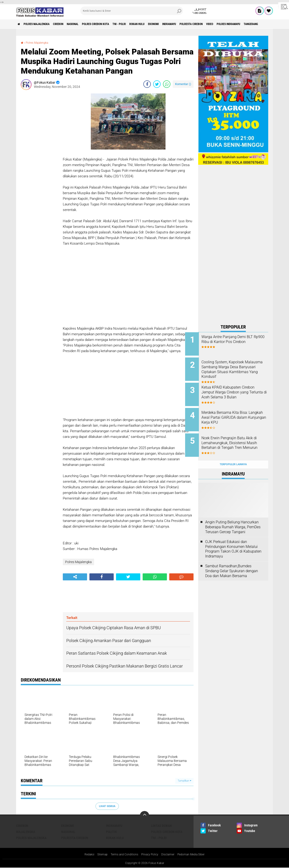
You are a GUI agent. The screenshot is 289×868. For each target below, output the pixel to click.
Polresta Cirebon (234, 24)
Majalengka (26, 832)
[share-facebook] (147, 84)
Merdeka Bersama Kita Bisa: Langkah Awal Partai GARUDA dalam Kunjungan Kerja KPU (239, 413)
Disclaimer (171, 855)
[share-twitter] (157, 84)
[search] (132, 11)
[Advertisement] (39, 164)
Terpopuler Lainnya (233, 454)
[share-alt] (75, 577)
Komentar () (183, 84)
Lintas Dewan (161, 826)
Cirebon (69, 24)
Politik (111, 832)
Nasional (87, 24)
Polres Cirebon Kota (115, 24)
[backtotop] (144, 816)
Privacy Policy (150, 855)
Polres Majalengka (42, 24)
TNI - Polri (144, 24)
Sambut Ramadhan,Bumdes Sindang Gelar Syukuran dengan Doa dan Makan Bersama (232, 561)
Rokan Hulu (166, 24)
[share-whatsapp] (167, 84)
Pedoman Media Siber (197, 855)
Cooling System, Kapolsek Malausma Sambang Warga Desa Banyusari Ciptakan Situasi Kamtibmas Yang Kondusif (238, 370)
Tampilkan (184, 781)
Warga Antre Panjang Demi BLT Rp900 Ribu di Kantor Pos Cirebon (239, 342)
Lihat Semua (107, 806)
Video (257, 24)
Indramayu (207, 24)
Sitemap (97, 855)
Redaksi (82, 855)
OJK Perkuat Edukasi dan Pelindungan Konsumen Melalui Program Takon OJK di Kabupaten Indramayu (233, 539)
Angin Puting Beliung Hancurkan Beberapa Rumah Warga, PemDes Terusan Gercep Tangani (233, 517)
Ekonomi (187, 24)
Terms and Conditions (122, 855)
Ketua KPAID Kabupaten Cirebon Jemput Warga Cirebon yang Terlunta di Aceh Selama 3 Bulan (239, 391)
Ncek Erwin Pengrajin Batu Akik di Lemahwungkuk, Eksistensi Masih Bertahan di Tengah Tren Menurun (238, 438)
